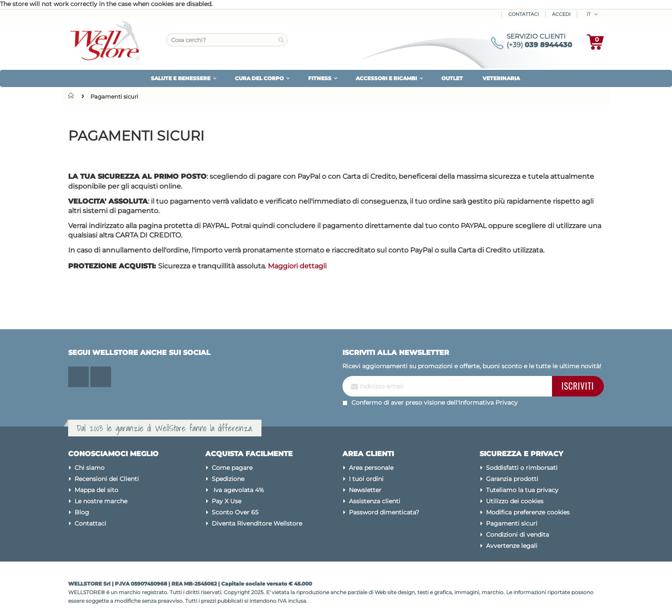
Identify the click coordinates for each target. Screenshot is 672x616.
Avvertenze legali (512, 546)
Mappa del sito (96, 490)
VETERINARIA (501, 78)
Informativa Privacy (488, 403)
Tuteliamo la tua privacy (522, 490)
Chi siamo (90, 468)
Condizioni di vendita (517, 535)
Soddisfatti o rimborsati (522, 468)
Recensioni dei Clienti (107, 479)
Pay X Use (226, 501)
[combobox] (227, 40)
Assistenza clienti (375, 501)
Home (73, 96)
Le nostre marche (101, 501)
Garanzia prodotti (512, 479)
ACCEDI (561, 14)
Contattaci (523, 14)
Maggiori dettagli (297, 266)
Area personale (371, 468)
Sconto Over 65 (235, 512)
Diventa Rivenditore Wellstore (257, 523)
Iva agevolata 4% (238, 490)
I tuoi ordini (366, 479)
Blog (82, 512)
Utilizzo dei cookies (515, 501)
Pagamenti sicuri (512, 523)
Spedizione (228, 479)
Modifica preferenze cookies (528, 512)
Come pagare (232, 468)
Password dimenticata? (384, 512)
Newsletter (365, 490)
